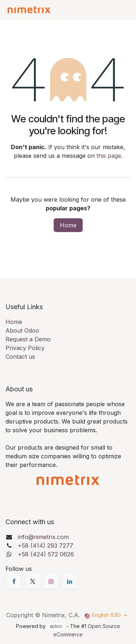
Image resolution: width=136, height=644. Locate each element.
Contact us (20, 357)
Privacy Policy (25, 348)
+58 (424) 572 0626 (46, 554)
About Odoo (22, 331)
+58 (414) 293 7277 (46, 546)
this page (109, 156)
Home (68, 225)
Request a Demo (28, 339)
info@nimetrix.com (43, 537)
